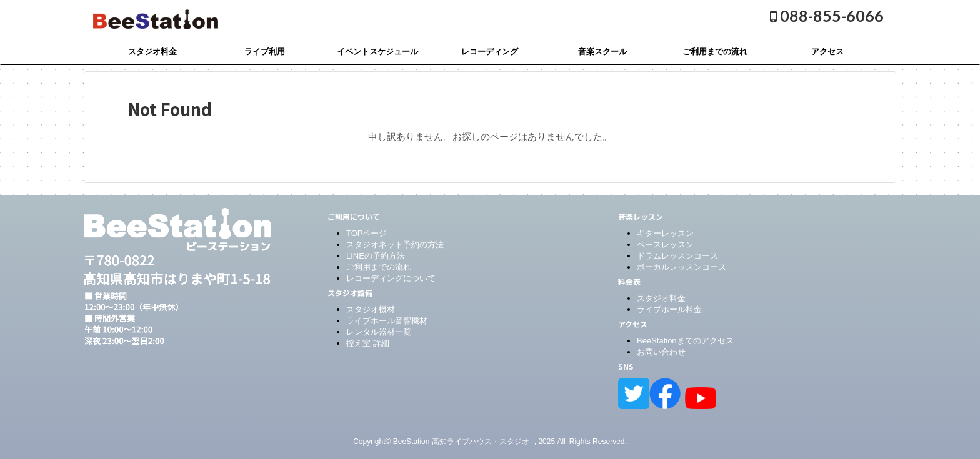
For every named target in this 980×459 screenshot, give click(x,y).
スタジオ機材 (371, 309)
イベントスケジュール (377, 52)
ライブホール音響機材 (387, 321)
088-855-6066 (827, 16)
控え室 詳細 (368, 343)
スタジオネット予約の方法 (395, 244)
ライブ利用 (265, 52)
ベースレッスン (665, 244)
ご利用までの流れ (715, 52)
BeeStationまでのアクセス (685, 341)
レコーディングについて (391, 278)
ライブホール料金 (669, 309)
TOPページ (367, 233)
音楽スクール (602, 52)
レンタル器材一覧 (379, 332)
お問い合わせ (661, 352)
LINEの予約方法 (376, 256)
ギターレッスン (665, 233)
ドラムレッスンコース (677, 256)
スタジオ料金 (152, 52)
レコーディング (490, 52)
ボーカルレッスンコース (682, 267)
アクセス (827, 52)
